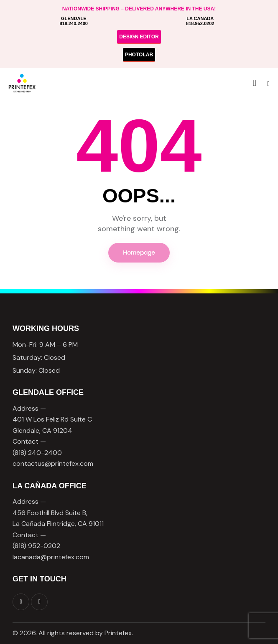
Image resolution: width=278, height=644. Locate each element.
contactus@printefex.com (53, 463)
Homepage (139, 253)
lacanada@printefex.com (51, 557)
